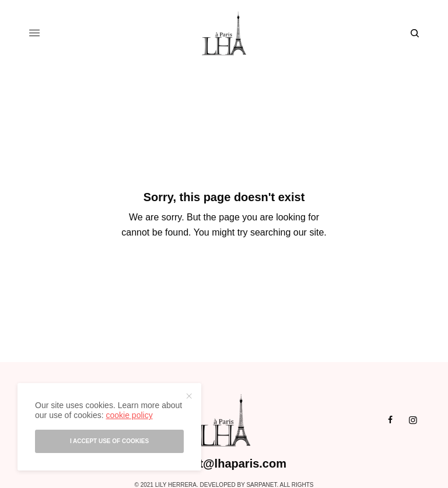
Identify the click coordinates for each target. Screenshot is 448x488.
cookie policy (129, 415)
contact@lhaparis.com (224, 464)
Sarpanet (261, 485)
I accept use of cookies (109, 441)
